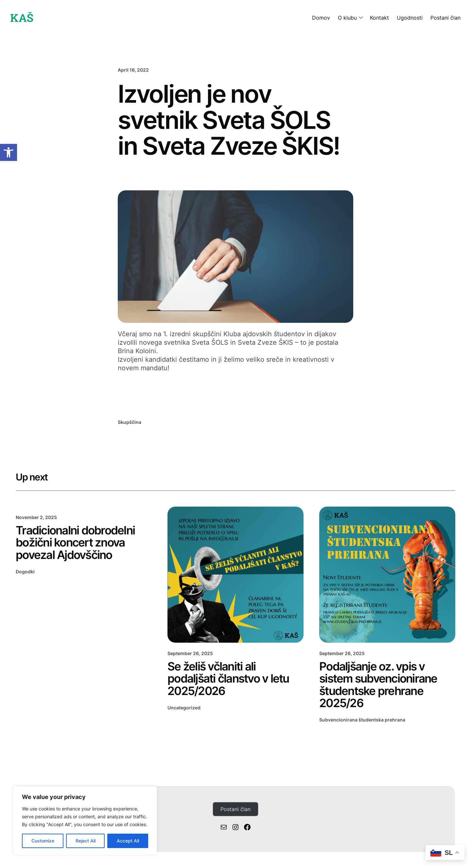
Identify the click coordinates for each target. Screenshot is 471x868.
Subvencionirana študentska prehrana (362, 720)
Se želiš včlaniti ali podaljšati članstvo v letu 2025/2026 (228, 679)
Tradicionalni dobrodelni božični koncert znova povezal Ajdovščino (75, 543)
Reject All (86, 841)
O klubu (347, 18)
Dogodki (25, 572)
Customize (43, 841)
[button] (9, 152)
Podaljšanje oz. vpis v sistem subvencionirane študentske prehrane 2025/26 (378, 685)
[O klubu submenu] (359, 18)
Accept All (128, 841)
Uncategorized (184, 708)
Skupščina (130, 422)
